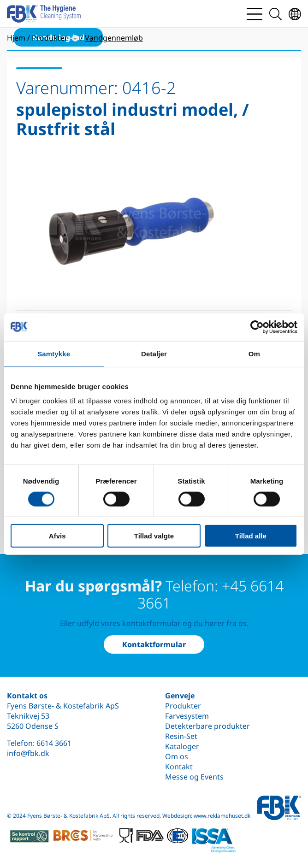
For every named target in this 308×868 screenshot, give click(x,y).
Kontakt (179, 767)
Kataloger (182, 746)
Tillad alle (251, 536)
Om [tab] (254, 353)
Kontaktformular (154, 644)
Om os (177, 756)
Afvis (57, 536)
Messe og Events (194, 777)
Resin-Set (181, 736)
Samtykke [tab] (54, 353)
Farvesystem (187, 716)
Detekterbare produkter (207, 726)
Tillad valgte (154, 536)
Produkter (183, 706)
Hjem (16, 38)
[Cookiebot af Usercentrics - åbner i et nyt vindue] (257, 327)
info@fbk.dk (28, 753)
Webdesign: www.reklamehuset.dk (206, 816)
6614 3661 (54, 743)
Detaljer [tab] (154, 353)
